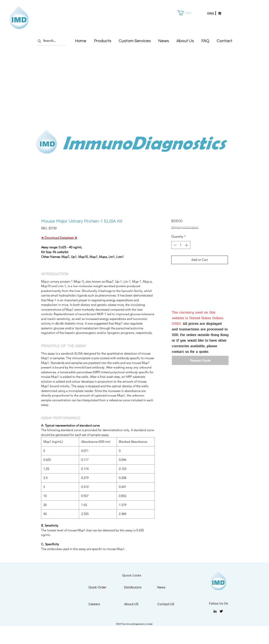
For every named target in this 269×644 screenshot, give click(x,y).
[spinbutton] (181, 245)
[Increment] (187, 245)
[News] (168, 587)
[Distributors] (134, 587)
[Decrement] (175, 245)
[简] (224, 13)
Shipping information (185, 227)
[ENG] (213, 13)
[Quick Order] (101, 587)
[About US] (134, 604)
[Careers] (99, 604)
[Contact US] (168, 604)
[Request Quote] (200, 360)
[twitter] (221, 611)
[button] (187, 13)
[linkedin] (215, 611)
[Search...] (50, 41)
